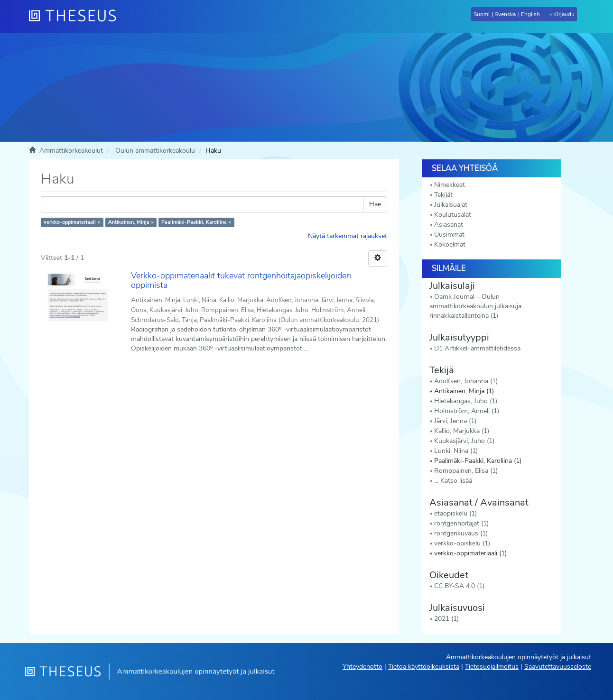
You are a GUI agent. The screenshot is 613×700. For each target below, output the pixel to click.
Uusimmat (449, 235)
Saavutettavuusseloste (558, 667)
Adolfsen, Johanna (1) (466, 381)
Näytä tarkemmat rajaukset (348, 236)
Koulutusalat (453, 215)
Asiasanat (449, 225)
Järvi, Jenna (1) (455, 421)
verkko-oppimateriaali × (72, 222)
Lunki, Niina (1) (456, 451)
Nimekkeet (450, 185)
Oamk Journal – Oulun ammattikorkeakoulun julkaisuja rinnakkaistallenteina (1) (475, 306)
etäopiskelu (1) (455, 513)
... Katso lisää (453, 481)
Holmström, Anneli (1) (467, 411)
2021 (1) (446, 619)
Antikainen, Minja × (131, 222)
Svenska (505, 14)
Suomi (482, 14)
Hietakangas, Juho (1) (466, 401)
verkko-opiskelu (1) (462, 543)
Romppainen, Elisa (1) (466, 471)
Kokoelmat (450, 244)
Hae (375, 204)
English (530, 14)
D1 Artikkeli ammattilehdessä (477, 348)
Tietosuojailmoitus (492, 667)
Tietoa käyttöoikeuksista (424, 667)
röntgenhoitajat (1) (461, 523)
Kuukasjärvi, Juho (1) (464, 441)
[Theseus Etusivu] (76, 17)
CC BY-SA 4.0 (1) (459, 586)
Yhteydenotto (362, 667)
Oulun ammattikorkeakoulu (155, 151)
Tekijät (443, 195)
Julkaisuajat (451, 205)
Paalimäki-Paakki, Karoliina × (196, 222)
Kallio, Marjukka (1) (462, 431)
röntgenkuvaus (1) (461, 533)
